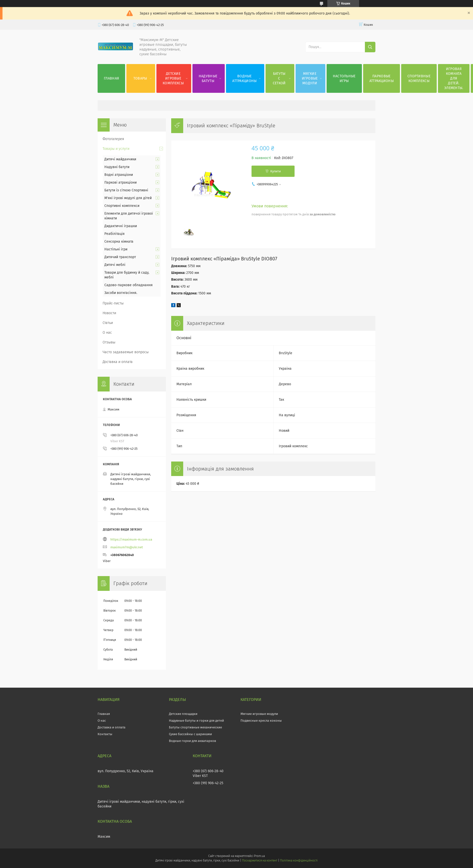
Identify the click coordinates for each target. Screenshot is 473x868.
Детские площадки (183, 714)
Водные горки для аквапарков (192, 741)
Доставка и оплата (118, 362)
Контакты (105, 734)
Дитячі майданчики (120, 159)
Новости (109, 313)
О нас (107, 333)
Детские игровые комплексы (173, 78)
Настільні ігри (116, 249)
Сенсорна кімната (119, 242)
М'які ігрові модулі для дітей (128, 198)
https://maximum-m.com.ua (131, 539)
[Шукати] (370, 47)
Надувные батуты (208, 79)
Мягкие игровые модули (310, 78)
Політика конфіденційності (299, 860)
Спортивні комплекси (122, 206)
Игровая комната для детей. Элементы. (454, 78)
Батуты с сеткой (279, 78)
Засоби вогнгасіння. (121, 293)
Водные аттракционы (244, 79)
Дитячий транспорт (120, 257)
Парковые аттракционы (382, 79)
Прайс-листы (113, 303)
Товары (140, 78)
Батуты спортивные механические (195, 727)
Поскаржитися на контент (260, 860)
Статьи (108, 323)
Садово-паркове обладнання (129, 285)
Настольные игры (344, 79)
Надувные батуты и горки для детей (196, 721)
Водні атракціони (119, 175)
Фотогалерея (113, 139)
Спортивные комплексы (419, 79)
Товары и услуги (116, 149)
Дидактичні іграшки (121, 226)
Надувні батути (117, 167)
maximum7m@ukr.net (127, 547)
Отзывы (109, 342)
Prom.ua (259, 856)
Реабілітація (114, 234)
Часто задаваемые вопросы (126, 352)
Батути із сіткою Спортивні (126, 190)
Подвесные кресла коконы (261, 721)
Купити (276, 171)
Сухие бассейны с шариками (190, 734)
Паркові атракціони (121, 182)
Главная (111, 78)
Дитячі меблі (115, 265)
